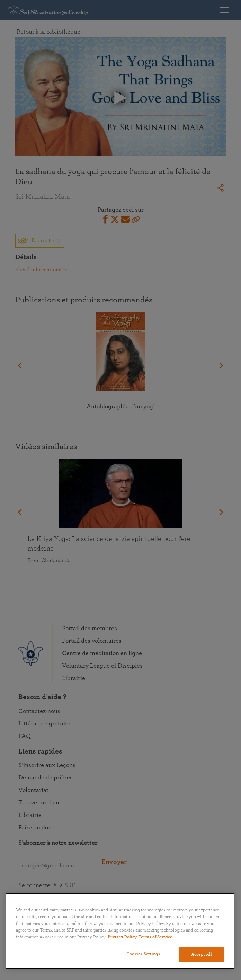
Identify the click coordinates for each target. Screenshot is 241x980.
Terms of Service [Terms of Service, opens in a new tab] (155, 937)
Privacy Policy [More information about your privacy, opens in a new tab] (122, 937)
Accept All (202, 955)
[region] (120, 931)
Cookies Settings (143, 954)
